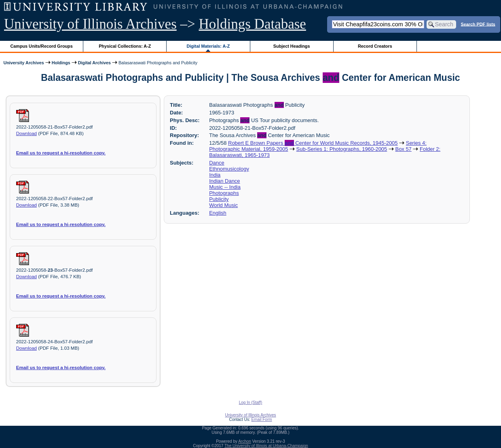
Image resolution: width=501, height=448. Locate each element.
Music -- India (225, 187)
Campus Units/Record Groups (42, 46)
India (215, 175)
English (218, 213)
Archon (245, 441)
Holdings (61, 63)
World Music (223, 205)
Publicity (219, 199)
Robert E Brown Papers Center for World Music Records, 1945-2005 (313, 143)
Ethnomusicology (229, 169)
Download (26, 133)
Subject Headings (292, 46)
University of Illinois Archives (90, 24)
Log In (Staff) (251, 403)
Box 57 (404, 149)
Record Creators (375, 46)
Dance (217, 163)
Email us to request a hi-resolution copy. (61, 153)
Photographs (224, 193)
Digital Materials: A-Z (208, 46)
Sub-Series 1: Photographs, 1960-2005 (342, 149)
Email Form (261, 419)
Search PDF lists (478, 24)
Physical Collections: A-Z (125, 46)
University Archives (23, 63)
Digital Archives (94, 63)
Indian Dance (224, 181)
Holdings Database (253, 24)
